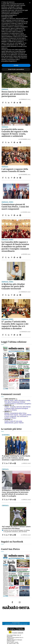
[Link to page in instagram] (20, 602)
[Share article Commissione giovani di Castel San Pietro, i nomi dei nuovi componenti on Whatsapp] (15, 215)
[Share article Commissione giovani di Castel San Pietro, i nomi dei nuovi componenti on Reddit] (18, 215)
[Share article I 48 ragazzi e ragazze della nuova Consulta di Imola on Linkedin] (9, 178)
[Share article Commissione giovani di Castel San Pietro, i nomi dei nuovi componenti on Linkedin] (9, 215)
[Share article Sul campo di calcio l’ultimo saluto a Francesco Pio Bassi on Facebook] (3, 535)
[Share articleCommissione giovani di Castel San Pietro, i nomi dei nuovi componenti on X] (6, 215)
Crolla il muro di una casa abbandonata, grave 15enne (14, 422)
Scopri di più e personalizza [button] (16, 69)
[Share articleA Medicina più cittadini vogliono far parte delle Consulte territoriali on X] (6, 295)
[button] (30, 3)
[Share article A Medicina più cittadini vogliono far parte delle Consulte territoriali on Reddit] (18, 295)
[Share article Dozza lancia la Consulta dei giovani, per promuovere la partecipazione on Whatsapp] (15, 103)
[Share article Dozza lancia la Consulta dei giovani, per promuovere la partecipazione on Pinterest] (12, 103)
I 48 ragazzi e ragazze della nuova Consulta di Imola (15, 170)
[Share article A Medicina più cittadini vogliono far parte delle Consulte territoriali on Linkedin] (9, 295)
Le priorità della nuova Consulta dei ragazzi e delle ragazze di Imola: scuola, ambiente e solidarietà (15, 133)
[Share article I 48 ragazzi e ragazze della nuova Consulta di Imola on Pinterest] (12, 178)
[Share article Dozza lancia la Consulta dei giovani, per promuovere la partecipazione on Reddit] (18, 103)
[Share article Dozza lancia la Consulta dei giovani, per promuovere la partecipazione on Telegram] (20, 103)
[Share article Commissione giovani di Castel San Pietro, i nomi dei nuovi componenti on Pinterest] (12, 215)
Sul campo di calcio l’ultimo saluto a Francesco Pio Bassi (16, 528)
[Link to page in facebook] (12, 602)
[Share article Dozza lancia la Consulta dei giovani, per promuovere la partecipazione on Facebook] (3, 103)
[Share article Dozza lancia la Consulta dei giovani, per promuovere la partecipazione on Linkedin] (9, 103)
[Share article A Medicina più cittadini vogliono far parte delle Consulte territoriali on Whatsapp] (15, 295)
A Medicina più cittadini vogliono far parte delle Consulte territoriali (13, 286)
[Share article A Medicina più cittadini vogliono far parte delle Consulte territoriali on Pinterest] (12, 295)
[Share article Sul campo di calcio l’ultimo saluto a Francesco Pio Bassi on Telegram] (15, 535)
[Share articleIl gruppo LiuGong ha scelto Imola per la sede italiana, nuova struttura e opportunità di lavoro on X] (5, 463)
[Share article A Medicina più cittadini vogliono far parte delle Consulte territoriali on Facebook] (3, 295)
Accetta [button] (16, 65)
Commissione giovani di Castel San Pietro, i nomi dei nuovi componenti (15, 207)
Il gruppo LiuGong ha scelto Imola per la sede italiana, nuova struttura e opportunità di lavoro (16, 458)
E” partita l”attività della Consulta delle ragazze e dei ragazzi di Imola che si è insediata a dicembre (15, 325)
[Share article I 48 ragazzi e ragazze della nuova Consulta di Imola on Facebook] (3, 178)
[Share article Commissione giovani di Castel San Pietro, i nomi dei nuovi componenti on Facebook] (3, 215)
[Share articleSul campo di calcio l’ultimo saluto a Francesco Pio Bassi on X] (5, 535)
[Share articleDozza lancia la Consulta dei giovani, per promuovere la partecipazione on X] (6, 103)
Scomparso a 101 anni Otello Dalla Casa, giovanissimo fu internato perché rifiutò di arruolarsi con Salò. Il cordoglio (16, 493)
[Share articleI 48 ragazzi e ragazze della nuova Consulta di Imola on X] (6, 178)
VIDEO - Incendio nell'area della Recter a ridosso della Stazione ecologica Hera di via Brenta (18, 408)
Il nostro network (16, 633)
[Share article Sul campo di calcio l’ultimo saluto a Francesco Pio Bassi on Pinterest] (9, 535)
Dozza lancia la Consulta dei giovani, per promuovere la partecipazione (15, 94)
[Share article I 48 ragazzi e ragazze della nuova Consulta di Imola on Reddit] (18, 178)
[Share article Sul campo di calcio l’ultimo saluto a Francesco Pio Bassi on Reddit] (13, 535)
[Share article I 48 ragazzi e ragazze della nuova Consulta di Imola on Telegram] (20, 178)
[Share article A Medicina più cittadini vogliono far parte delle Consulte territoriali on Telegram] (20, 295)
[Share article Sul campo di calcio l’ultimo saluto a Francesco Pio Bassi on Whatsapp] (11, 535)
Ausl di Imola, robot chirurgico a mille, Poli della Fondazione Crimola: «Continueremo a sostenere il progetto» (18, 402)
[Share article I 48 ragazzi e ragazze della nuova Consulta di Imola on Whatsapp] (15, 178)
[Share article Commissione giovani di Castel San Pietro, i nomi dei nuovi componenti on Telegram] (20, 215)
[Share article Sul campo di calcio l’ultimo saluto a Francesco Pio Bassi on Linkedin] (7, 535)
